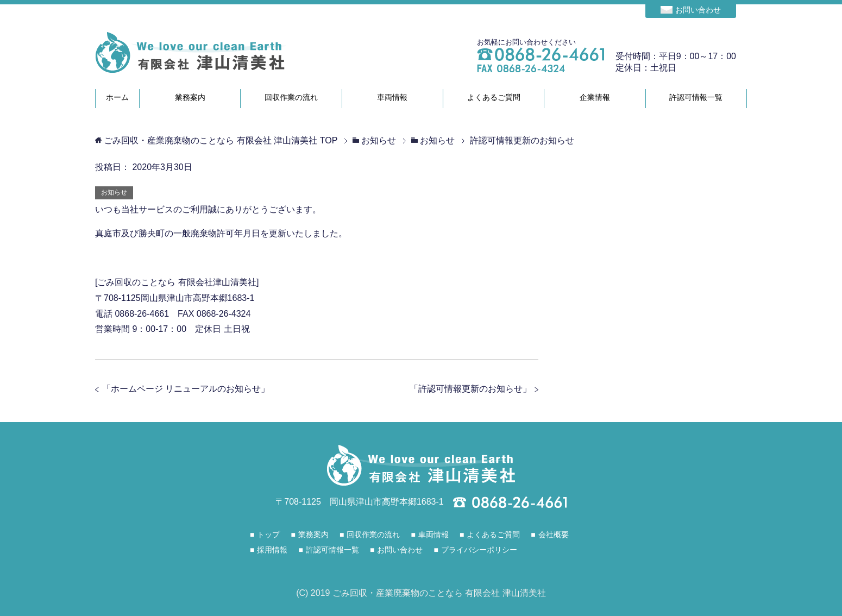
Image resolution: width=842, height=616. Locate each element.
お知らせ (114, 192)
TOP (221, 140)
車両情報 (392, 97)
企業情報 (595, 97)
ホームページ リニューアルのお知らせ (186, 389)
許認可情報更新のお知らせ (470, 389)
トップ (268, 535)
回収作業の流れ (291, 97)
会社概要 (554, 535)
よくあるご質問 (494, 97)
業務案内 (190, 97)
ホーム (117, 97)
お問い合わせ (698, 10)
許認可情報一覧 (696, 97)
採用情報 (272, 550)
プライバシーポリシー (479, 550)
